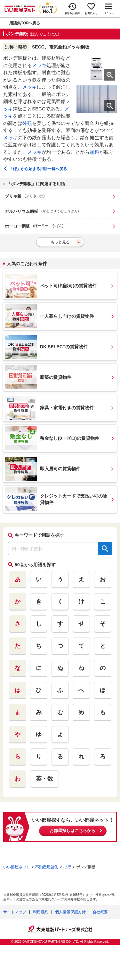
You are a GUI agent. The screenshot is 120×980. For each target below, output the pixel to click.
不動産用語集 (47, 867)
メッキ (39, 65)
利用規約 (41, 912)
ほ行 (67, 867)
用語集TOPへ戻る (25, 23)
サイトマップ (15, 912)
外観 (27, 123)
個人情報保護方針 (70, 912)
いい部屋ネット (17, 867)
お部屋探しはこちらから (72, 831)
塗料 (94, 152)
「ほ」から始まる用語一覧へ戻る (38, 169)
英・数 (44, 779)
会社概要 (100, 912)
